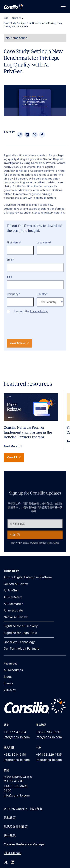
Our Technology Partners (21, 649)
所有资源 (16, 18)
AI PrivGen (11, 590)
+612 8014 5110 (15, 755)
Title (9, 281)
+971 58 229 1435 (49, 755)
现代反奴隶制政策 (16, 827)
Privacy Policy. (39, 315)
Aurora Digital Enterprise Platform (28, 577)
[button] (63, 7)
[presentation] (35, 331)
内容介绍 (10, 690)
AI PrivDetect (13, 597)
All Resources (13, 670)
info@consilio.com (17, 737)
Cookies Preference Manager (24, 844)
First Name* (14, 246)
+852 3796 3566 (48, 732)
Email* (11, 264)
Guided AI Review (16, 584)
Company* (13, 298)
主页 (6, 18)
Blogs (8, 677)
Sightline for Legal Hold (20, 633)
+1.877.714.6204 (15, 732)
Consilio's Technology (19, 642)
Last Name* (44, 246)
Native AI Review (16, 617)
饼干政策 (10, 835)
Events (8, 683)
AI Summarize (13, 604)
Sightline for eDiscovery (21, 626)
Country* (42, 298)
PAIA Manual (13, 853)
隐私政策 (55, 547)
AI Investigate (13, 610)
